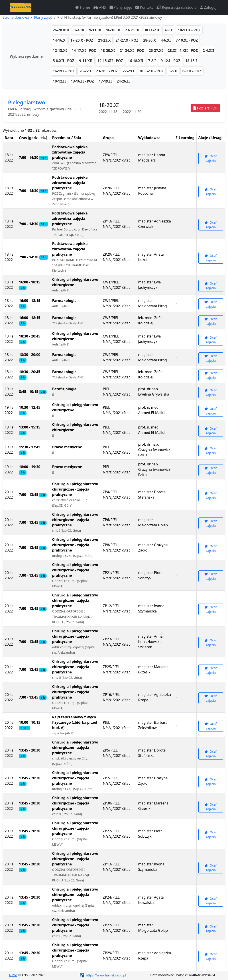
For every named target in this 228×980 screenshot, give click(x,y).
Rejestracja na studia (176, 7)
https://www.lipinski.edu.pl (103, 975)
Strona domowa (16, 17)
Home (83, 7)
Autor (13, 975)
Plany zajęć (121, 7)
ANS (100, 7)
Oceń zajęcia (211, 158)
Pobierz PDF (205, 108)
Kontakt (144, 7)
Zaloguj (208, 7)
